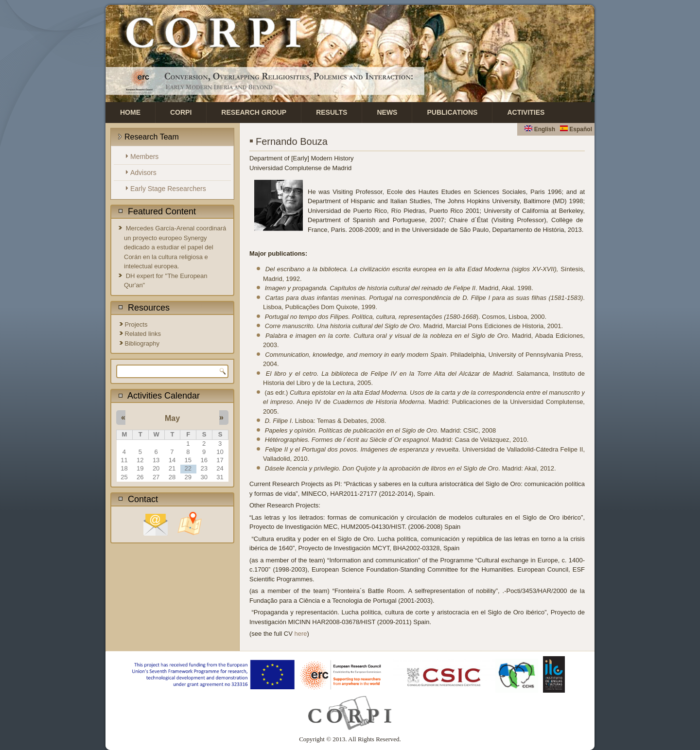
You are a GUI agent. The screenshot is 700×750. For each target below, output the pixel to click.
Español (576, 129)
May (172, 418)
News (387, 112)
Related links (143, 334)
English (540, 129)
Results (332, 112)
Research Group (254, 112)
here (301, 634)
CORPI (181, 112)
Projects (136, 324)
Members (144, 157)
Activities (526, 112)
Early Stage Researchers (168, 189)
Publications (452, 112)
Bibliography (142, 343)
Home (130, 112)
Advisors (143, 173)
